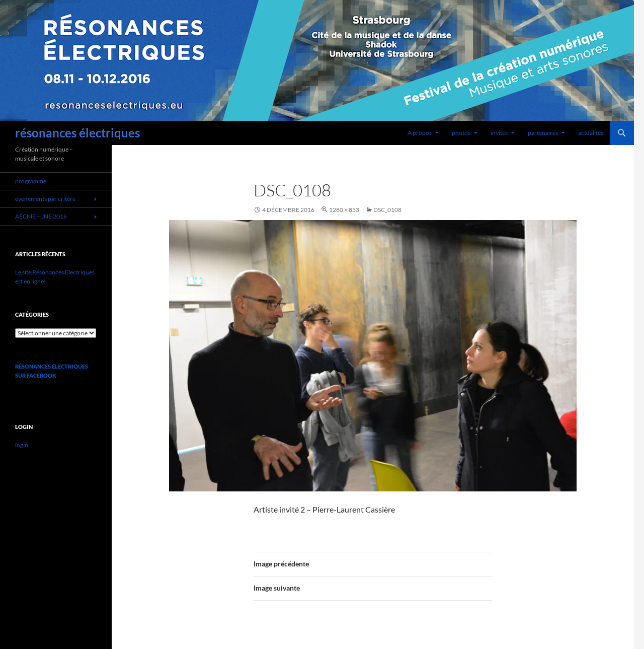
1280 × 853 (344, 210)
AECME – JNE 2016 (41, 216)
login (22, 445)
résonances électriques (77, 133)
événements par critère (45, 199)
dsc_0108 (387, 210)
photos (461, 133)
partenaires (543, 133)
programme (31, 181)
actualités (591, 133)
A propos (420, 133)
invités (499, 133)
